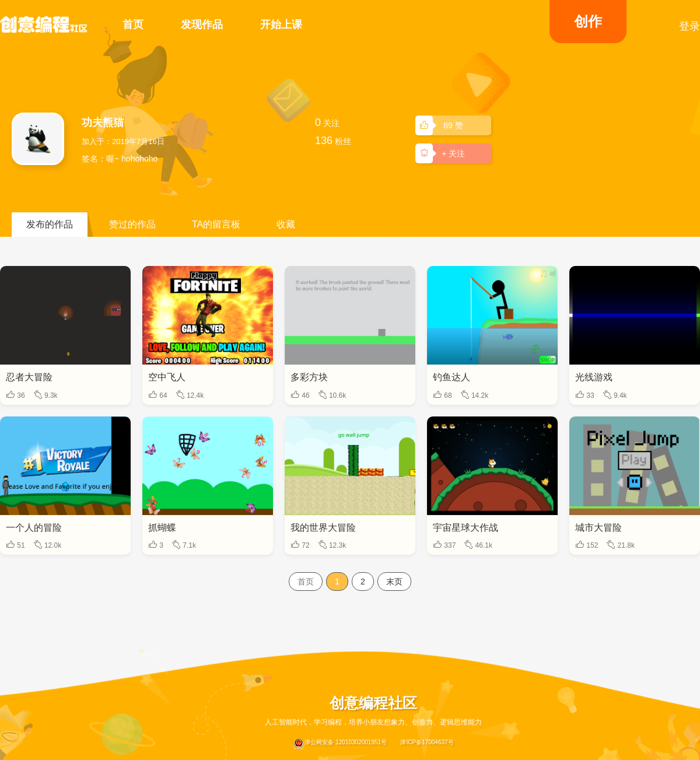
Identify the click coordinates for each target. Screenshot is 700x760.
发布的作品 (50, 224)
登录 (689, 26)
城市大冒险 (598, 528)
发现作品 (202, 24)
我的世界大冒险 (323, 528)
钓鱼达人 (452, 377)
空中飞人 (167, 377)
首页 (133, 24)
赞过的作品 (132, 224)
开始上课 (281, 24)
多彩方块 (309, 377)
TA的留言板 (216, 224)
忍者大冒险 (29, 377)
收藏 (286, 224)
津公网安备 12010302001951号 (340, 744)
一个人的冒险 (34, 528)
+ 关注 (442, 153)
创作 (588, 21)
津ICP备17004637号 (427, 742)
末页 (394, 582)
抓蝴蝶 (162, 528)
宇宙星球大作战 (466, 528)
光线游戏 (594, 377)
